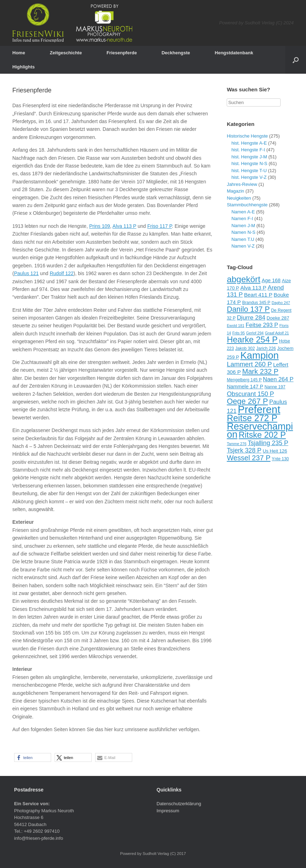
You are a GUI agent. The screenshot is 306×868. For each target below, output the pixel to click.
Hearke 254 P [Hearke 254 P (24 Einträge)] (252, 340)
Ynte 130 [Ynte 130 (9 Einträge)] (280, 459)
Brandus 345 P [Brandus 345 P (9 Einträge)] (256, 303)
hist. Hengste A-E (249, 143)
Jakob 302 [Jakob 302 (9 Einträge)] (245, 348)
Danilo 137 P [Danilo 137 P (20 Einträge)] (248, 309)
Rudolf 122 (62, 273)
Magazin (235, 191)
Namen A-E (243, 212)
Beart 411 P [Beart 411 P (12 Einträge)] (258, 295)
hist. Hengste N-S (249, 163)
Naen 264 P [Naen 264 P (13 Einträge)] (278, 379)
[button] (33, 757)
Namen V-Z (243, 246)
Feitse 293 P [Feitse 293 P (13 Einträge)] (262, 325)
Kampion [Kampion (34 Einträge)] (260, 355)
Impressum (168, 811)
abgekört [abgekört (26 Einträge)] (243, 279)
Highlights (24, 67)
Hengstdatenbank (234, 53)
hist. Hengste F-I (248, 150)
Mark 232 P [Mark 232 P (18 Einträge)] (260, 371)
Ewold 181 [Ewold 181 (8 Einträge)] (235, 326)
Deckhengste (176, 53)
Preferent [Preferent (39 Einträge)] (259, 409)
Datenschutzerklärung (179, 804)
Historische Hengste (247, 136)
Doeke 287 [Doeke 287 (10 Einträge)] (278, 318)
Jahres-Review (242, 184)
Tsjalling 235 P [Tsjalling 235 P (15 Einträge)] (268, 443)
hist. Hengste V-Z (249, 177)
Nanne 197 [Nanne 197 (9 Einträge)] (275, 387)
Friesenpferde (122, 53)
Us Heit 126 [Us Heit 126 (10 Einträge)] (275, 451)
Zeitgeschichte (66, 53)
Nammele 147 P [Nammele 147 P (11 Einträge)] (245, 387)
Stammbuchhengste (247, 205)
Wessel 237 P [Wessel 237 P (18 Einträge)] (249, 458)
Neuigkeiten (239, 198)
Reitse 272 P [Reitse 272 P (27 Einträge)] (252, 418)
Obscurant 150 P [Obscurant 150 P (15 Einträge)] (250, 394)
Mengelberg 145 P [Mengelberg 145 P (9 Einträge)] (244, 380)
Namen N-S (243, 232)
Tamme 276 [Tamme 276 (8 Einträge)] (237, 444)
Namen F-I (242, 218)
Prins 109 (100, 226)
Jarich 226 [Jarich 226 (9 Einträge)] (266, 348)
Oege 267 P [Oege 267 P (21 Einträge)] (247, 401)
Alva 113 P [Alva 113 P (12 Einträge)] (253, 288)
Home (19, 53)
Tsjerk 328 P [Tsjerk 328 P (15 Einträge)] (244, 450)
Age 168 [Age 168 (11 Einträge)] (271, 280)
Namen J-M (243, 226)
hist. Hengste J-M (249, 157)
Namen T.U (243, 239)
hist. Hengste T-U (249, 171)
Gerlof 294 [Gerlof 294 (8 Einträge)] (255, 333)
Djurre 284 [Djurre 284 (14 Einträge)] (251, 317)
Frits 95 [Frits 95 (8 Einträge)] (239, 333)
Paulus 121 (26, 273)
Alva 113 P (124, 226)
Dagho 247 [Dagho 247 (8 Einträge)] (281, 303)
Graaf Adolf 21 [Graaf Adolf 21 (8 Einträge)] (277, 333)
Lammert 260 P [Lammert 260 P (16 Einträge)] (249, 364)
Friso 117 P (160, 226)
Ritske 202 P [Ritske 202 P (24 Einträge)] (262, 435)
